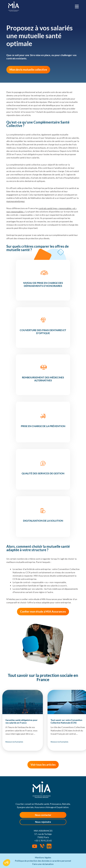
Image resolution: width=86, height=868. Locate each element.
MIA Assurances (14, 6)
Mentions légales (43, 857)
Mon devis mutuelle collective (28, 70)
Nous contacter (43, 815)
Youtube (35, 846)
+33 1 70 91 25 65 (43, 841)
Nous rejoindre (43, 822)
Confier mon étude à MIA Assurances (43, 611)
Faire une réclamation (43, 864)
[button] (7, 863)
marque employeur (16, 201)
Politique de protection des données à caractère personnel (43, 861)
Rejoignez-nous (49, 846)
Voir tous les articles (43, 765)
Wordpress (42, 846)
